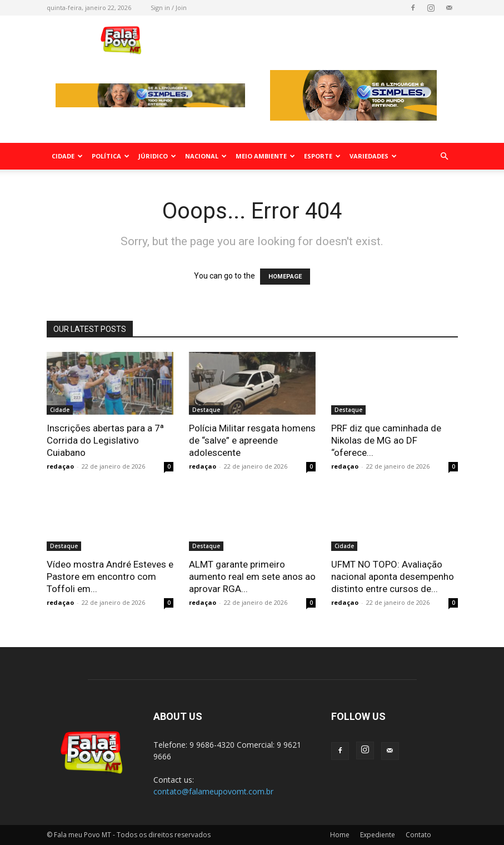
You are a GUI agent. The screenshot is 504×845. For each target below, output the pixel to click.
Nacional (206, 156)
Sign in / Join (169, 8)
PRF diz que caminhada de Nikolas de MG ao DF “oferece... (386, 440)
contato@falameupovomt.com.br (213, 791)
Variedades (373, 156)
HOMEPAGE (285, 277)
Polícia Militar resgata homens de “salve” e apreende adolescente (252, 440)
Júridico (157, 156)
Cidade (67, 156)
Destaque (206, 410)
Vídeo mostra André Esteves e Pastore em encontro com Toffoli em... (110, 576)
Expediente (378, 835)
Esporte (322, 156)
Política (111, 156)
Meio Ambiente (265, 156)
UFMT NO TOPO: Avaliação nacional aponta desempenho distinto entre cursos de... (393, 576)
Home (340, 835)
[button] (445, 156)
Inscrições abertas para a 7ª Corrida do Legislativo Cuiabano (105, 440)
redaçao (60, 466)
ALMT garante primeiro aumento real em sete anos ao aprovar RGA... (252, 576)
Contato (418, 835)
